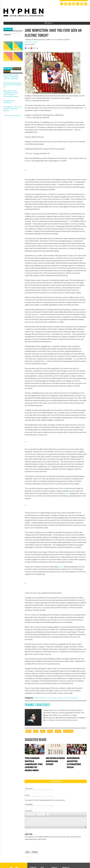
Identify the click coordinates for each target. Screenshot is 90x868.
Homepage (29, 804)
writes (67, 493)
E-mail (27, 795)
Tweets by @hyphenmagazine (12, 115)
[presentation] (42, 845)
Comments (56, 781)
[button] (27, 814)
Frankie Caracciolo (37, 705)
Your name (29, 788)
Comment (29, 811)
